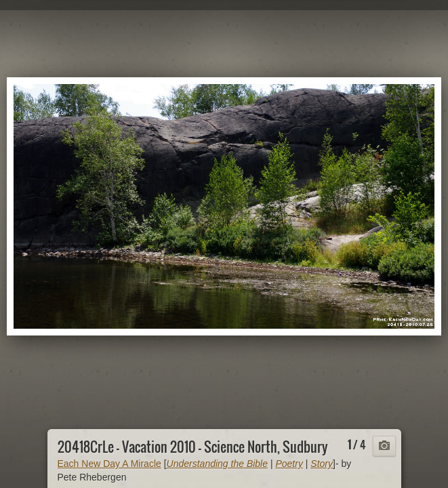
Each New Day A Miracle (109, 464)
